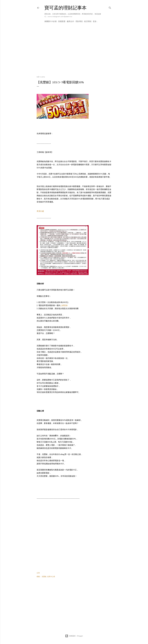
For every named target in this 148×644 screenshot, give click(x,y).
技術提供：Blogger (74, 636)
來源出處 (40, 211)
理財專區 (79, 21)
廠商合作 (70, 21)
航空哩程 (88, 21)
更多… (95, 21)
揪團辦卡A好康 (51, 21)
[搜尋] (110, 7)
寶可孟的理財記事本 (65, 8)
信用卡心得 (51, 577)
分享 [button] (38, 573)
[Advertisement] (74, 51)
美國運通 (62, 21)
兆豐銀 (44, 577)
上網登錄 (64, 305)
